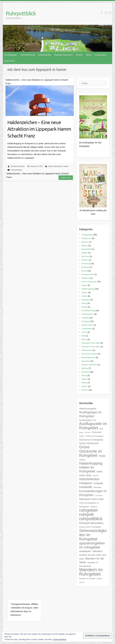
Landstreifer (87, 329)
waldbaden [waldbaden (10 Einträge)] (85, 551)
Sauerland (86, 361)
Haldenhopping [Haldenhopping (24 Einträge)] (91, 463)
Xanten (85, 386)
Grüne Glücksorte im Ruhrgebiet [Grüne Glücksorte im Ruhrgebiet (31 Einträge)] (91, 451)
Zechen (85, 390)
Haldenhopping (88, 289)
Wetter (84, 379)
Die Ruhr (85, 256)
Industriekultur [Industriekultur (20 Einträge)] (89, 479)
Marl (83, 336)
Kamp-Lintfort (87, 325)
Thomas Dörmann (18, 166)
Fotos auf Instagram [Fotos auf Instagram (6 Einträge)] (95, 436)
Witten (84, 383)
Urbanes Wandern (89, 365)
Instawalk (86, 321)
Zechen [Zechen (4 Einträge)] (82, 582)
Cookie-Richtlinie (59, 639)
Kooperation (100, 55)
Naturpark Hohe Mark (91, 343)
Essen (84, 271)
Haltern (85, 292)
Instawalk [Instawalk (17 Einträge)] (86, 487)
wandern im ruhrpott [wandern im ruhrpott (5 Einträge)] (87, 579)
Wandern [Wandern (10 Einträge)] (98, 551)
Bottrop (85, 246)
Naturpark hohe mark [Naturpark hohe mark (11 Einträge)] (91, 499)
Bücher (79, 55)
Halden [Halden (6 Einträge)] (82, 460)
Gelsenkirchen (88, 274)
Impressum (10, 61)
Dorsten (85, 260)
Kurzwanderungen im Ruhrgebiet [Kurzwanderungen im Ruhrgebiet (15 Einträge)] (93, 493)
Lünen (84, 332)
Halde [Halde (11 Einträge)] (102, 456)
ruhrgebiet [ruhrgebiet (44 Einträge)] (88, 510)
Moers (84, 339)
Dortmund (86, 264)
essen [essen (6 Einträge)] (82, 436)
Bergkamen (86, 238)
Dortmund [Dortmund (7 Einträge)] (97, 432)
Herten (84, 307)
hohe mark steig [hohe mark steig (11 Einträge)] (91, 473)
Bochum (85, 242)
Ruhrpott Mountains (64, 55)
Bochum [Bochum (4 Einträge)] (88, 432)
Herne (84, 303)
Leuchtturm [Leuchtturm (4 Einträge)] (99, 495)
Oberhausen (87, 350)
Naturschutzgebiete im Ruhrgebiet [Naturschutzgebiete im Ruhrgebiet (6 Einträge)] (89, 505)
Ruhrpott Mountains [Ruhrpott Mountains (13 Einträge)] (91, 523)
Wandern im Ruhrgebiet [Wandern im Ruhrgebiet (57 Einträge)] (91, 572)
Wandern (85, 372)
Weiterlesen (66, 178)
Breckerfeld (86, 249)
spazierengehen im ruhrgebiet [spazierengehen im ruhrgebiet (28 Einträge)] (92, 545)
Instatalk (85, 318)
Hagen (84, 285)
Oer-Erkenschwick (89, 354)
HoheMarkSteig (27, 55)
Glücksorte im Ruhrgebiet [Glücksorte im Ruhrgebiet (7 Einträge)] (91, 440)
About (89, 55)
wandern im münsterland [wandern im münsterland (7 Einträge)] (89, 564)
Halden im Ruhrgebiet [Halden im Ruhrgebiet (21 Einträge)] (87, 469)
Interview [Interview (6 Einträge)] (97, 487)
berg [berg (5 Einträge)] (101, 429)
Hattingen (86, 300)
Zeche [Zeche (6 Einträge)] (99, 579)
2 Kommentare (16, 170)
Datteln (85, 253)
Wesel (84, 375)
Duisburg (85, 267)
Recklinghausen (88, 357)
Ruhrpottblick (21, 13)
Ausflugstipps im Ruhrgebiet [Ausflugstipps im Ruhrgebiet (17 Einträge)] (90, 414)
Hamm (66, 166)
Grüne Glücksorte (55, 166)
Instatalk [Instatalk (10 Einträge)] (98, 483)
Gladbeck (86, 278)
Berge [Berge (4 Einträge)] (81, 432)
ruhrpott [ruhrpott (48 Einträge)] (86, 514)
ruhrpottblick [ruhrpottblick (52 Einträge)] (91, 519)
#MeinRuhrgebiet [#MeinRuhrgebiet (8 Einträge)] (88, 409)
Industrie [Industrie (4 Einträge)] (95, 476)
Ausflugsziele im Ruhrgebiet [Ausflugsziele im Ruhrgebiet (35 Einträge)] (93, 426)
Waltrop (85, 368)
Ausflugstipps (11, 55)
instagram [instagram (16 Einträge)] (86, 483)
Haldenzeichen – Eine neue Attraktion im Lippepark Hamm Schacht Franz (39, 129)
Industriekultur (45, 55)
